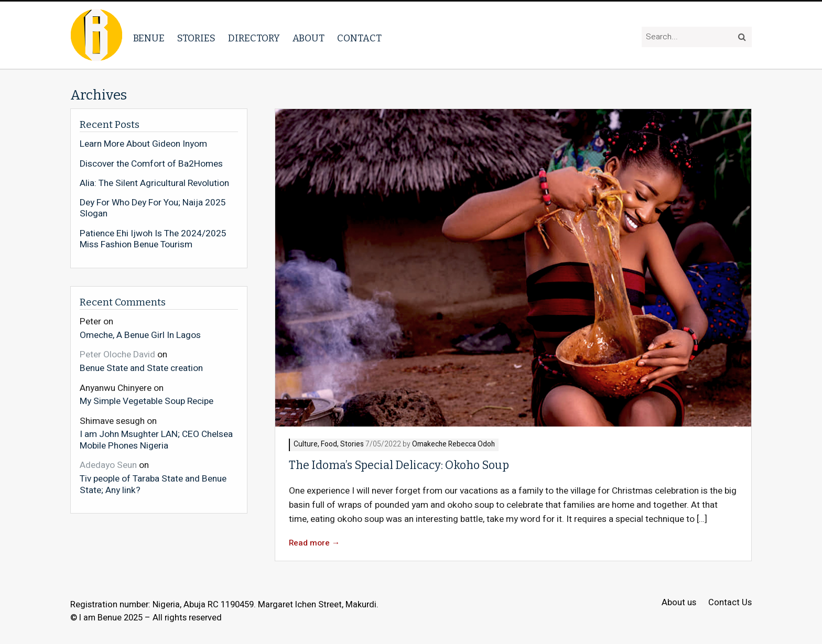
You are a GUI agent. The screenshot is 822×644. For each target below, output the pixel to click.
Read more (315, 543)
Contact (359, 38)
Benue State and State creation (141, 368)
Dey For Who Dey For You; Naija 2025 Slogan (153, 208)
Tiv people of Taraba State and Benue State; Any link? (153, 484)
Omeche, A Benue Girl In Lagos (140, 335)
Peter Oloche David (117, 354)
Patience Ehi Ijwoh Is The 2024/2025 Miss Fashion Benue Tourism (153, 239)
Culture (306, 445)
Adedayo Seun (108, 465)
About (309, 38)
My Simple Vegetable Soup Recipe (147, 401)
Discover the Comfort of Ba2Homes (151, 164)
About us (679, 603)
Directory (254, 38)
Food (329, 445)
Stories (196, 38)
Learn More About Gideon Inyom (143, 144)
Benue (149, 38)
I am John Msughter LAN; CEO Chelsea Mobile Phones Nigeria (156, 439)
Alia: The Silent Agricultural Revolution (154, 183)
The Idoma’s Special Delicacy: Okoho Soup (399, 465)
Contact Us (730, 603)
